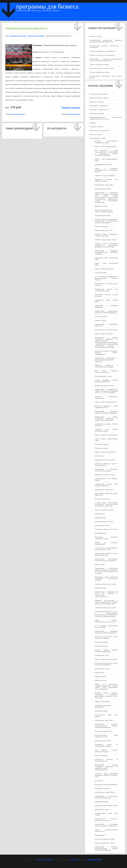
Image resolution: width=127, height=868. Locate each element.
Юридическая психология (104, 230)
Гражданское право (102, 802)
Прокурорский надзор (102, 525)
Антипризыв (99, 781)
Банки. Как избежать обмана (105, 510)
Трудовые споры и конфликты (105, 176)
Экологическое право (102, 669)
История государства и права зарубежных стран (106, 407)
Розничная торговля (96, 127)
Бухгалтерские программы (99, 94)
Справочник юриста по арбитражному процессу (106, 745)
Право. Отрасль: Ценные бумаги (106, 659)
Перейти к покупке (71, 107)
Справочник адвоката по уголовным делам (106, 760)
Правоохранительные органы (105, 460)
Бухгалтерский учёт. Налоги (99, 98)
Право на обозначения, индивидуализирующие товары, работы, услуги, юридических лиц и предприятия (106, 687)
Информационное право (103, 165)
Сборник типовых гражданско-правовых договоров (106, 235)
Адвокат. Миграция (101, 226)
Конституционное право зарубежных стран (106, 736)
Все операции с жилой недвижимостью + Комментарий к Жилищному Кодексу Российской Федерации (106, 153)
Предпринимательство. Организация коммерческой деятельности (106, 118)
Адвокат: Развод (101, 320)
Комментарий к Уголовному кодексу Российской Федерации (106, 825)
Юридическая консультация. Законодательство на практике (106, 560)
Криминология (100, 514)
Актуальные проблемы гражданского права (106, 538)
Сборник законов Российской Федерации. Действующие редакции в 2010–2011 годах (106, 245)
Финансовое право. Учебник (105, 386)
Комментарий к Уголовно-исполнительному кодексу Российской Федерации (106, 726)
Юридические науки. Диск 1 (104, 720)
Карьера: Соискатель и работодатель (102, 55)
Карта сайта (74, 859)
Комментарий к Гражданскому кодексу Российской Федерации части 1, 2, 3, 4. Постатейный (106, 391)
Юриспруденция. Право (98, 138)
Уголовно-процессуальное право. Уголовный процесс (104, 211)
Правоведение (100, 835)
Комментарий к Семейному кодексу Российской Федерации (106, 632)
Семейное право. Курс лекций (105, 608)
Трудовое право (100, 518)
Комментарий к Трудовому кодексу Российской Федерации (106, 412)
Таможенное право (101, 448)
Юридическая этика (102, 655)
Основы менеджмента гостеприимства (103, 51)
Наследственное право (103, 189)
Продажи (93, 123)
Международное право (103, 216)
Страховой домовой (102, 444)
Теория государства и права (99, 64)
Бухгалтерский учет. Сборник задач (102, 68)
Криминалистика (101, 680)
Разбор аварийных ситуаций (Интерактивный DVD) (106, 381)
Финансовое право (101, 711)
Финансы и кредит (96, 36)
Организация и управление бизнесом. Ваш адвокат (106, 470)
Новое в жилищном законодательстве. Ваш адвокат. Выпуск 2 (106, 170)
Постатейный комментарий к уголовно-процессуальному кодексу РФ (106, 360)
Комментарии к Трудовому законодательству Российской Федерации (106, 252)
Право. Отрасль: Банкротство (105, 452)
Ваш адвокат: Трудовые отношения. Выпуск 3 (106, 372)
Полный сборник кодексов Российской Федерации (106, 651)
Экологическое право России (105, 792)
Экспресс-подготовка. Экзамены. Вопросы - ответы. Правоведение (106, 353)
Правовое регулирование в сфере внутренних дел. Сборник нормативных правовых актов (106, 602)
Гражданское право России (104, 521)
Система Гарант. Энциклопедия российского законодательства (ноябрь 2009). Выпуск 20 (106, 504)
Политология (99, 456)
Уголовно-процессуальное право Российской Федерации (106, 664)
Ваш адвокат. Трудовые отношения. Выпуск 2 (106, 751)
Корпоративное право (102, 499)
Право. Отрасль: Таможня (104, 334)
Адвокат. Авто (100, 673)
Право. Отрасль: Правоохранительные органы (106, 621)
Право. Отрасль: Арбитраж (104, 269)
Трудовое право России (103, 741)
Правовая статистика (102, 788)
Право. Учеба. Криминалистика (106, 402)
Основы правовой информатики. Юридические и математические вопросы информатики (106, 221)
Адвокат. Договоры (101, 642)
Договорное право (101, 206)
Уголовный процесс (102, 646)
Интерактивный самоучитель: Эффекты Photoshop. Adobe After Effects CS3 (106, 41)
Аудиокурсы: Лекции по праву (105, 475)
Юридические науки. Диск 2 (104, 185)
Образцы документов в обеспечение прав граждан (106, 366)
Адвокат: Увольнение (102, 702)
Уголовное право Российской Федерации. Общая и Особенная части (106, 775)
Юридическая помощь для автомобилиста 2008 (106, 290)
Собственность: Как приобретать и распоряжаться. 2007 (106, 549)
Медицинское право (102, 809)
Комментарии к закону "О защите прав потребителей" (106, 554)
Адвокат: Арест (100, 564)
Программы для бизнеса (47, 6)
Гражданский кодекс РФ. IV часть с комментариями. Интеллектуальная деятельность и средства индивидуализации (106, 614)
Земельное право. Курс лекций (105, 584)
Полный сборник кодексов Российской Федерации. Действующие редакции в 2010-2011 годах (106, 695)
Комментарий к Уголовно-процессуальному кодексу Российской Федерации (106, 60)
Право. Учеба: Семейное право (106, 146)
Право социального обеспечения (106, 435)
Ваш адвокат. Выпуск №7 (103, 731)
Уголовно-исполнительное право (106, 330)
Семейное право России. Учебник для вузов (106, 430)
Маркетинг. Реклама (96, 102)
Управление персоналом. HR (100, 131)
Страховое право (101, 317)
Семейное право (101, 588)
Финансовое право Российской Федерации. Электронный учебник (106, 579)
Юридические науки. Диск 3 (104, 490)
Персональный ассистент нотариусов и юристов (106, 820)
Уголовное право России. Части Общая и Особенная (106, 637)
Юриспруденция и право (103, 376)
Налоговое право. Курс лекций (105, 240)
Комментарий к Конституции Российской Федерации (106, 797)
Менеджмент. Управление (98, 106)
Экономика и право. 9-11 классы (106, 529)
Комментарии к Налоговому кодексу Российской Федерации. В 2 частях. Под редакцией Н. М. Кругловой (106, 571)
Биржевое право (101, 676)
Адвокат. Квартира (101, 755)
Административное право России (106, 806)
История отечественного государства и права (106, 142)
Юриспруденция (100, 533)
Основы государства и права (99, 72)
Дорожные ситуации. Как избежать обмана (106, 180)
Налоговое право (101, 273)
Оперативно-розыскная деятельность (103, 706)
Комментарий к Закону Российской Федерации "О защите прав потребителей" (106, 418)
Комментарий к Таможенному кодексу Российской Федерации (106, 312)
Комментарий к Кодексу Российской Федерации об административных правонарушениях (106, 767)
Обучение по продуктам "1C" (99, 110)
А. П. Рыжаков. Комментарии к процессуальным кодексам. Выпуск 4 (106, 278)
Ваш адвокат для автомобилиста (106, 785)
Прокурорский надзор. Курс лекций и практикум (106, 485)
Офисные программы (97, 113)
